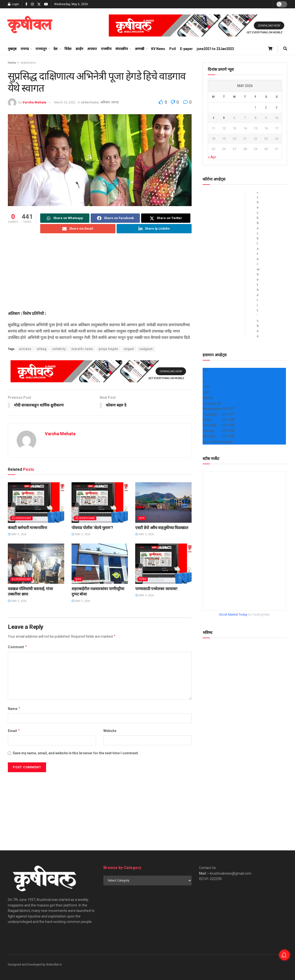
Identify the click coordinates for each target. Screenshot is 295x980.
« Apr (212, 157)
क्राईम (79, 49)
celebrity (59, 349)
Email (14, 731)
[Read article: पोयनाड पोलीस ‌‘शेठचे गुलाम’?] (100, 503)
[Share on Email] (78, 229)
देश (55, 49)
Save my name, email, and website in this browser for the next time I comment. (76, 753)
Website (110, 731)
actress (25, 349)
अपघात (92, 49)
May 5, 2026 (17, 534)
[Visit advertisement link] (198, 25)
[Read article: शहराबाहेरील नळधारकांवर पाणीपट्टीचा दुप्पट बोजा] (100, 564)
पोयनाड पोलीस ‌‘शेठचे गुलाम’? (92, 528)
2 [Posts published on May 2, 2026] (266, 107)
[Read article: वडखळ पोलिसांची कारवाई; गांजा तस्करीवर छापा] (36, 564)
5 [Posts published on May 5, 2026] (224, 118)
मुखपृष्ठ (12, 49)
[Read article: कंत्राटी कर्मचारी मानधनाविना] (36, 503)
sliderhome (28, 63)
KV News (158, 49)
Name (14, 709)
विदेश (68, 49)
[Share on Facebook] (115, 218)
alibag (42, 349)
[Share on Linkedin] (154, 229)
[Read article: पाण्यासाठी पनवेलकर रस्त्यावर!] (163, 564)
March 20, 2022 (65, 102)
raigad (129, 349)
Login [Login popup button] (13, 4)
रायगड (25, 49)
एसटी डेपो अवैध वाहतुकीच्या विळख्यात (162, 528)
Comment (18, 647)
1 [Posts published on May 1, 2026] (255, 107)
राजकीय (106, 49)
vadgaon (146, 349)
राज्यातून (41, 49)
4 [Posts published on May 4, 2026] (213, 118)
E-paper (186, 49)
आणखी (140, 49)
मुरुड (78, 579)
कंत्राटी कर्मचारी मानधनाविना (27, 528)
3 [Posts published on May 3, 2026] (277, 107)
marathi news (82, 349)
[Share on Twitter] (166, 218)
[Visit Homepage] (30, 25)
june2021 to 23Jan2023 (215, 49)
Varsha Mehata (34, 102)
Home (12, 63)
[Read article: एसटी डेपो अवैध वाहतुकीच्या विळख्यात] (163, 503)
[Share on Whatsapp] (65, 218)
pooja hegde (108, 349)
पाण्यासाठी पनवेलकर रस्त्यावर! (156, 589)
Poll (173, 49)
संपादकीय (122, 49)
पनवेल (143, 579)
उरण (142, 518)
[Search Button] (285, 49)
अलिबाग (105, 102)
